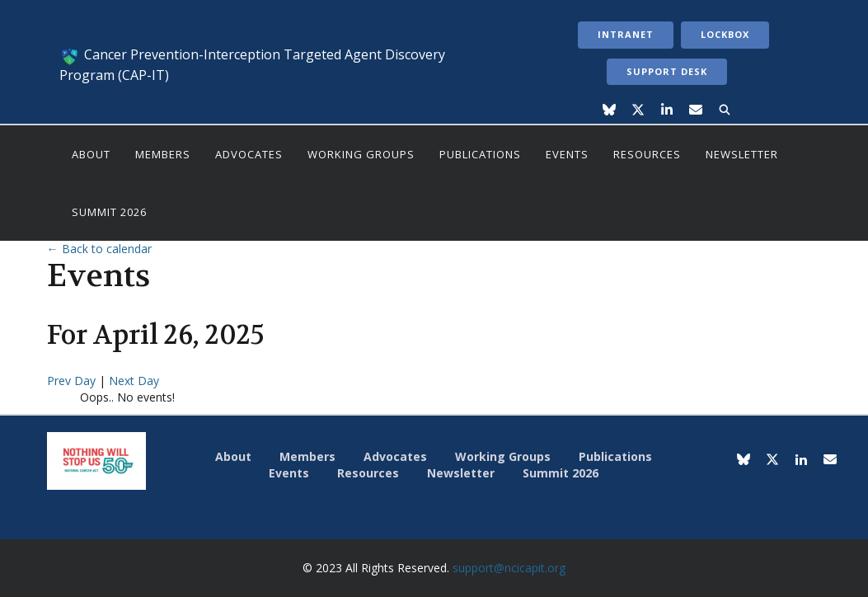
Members (163, 154)
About (91, 154)
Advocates (249, 154)
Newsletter (742, 154)
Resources (647, 154)
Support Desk (667, 71)
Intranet (626, 34)
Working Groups (361, 154)
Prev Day (73, 381)
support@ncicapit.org (509, 568)
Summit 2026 (109, 212)
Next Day (134, 381)
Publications (480, 154)
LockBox (725, 34)
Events (567, 154)
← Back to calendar (99, 249)
